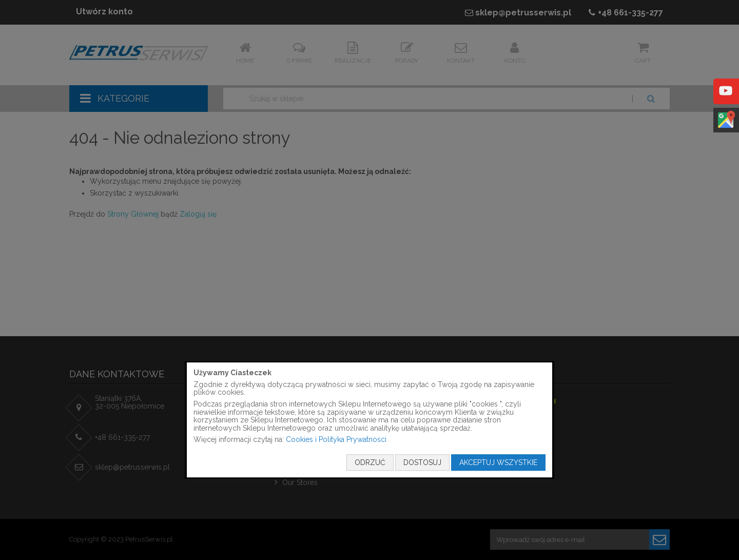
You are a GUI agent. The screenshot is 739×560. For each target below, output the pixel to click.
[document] (369, 420)
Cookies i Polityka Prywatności (336, 440)
